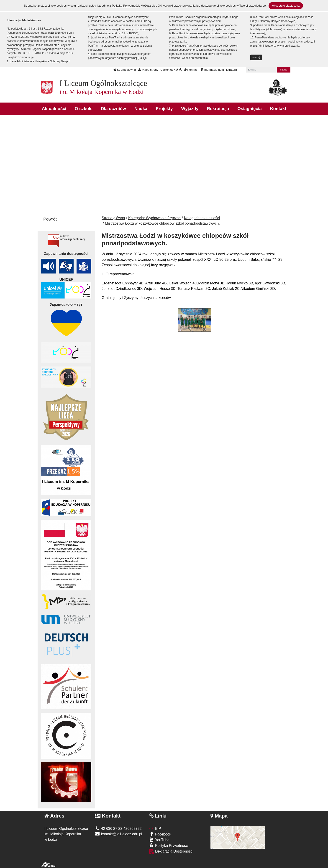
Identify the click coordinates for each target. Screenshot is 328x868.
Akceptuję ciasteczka (286, 6)
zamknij (256, 57)
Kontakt (278, 109)
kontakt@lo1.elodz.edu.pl (118, 834)
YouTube (159, 840)
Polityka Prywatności (169, 845)
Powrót (50, 219)
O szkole (84, 109)
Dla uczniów (113, 109)
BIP (155, 829)
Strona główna (125, 70)
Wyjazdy (190, 109)
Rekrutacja (218, 109)
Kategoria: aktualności (202, 218)
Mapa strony (148, 70)
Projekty (164, 109)
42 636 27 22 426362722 (118, 829)
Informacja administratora (219, 70)
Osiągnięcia (250, 109)
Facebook (160, 834)
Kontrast (191, 70)
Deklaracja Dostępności (171, 852)
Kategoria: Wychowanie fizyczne (154, 218)
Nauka (141, 109)
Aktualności (54, 109)
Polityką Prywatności (125, 6)
